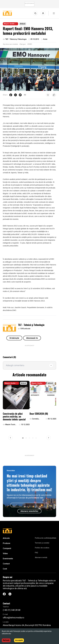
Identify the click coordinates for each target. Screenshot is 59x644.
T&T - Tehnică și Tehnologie (31, 325)
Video (5, 553)
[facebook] (11, 95)
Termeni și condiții (42, 543)
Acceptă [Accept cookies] (19, 640)
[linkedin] (15, 95)
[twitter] (20, 95)
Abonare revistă (41, 557)
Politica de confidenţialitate (46, 538)
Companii (7, 548)
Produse (7, 543)
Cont (5, 569)
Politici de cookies (42, 548)
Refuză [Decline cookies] (6, 640)
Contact (6, 564)
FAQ (36, 553)
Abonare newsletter (29, 511)
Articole (6, 538)
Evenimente (8, 559)
